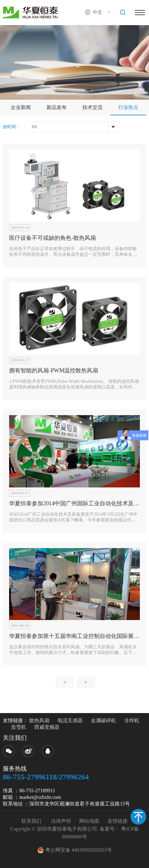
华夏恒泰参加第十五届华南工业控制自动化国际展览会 (77, 636)
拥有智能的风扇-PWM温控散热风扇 (54, 371)
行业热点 (128, 107)
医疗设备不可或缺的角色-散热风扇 (52, 238)
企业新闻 (21, 107)
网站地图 (89, 821)
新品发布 (57, 107)
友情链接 (118, 821)
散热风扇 (39, 720)
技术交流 (92, 107)
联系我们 (32, 821)
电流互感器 (70, 720)
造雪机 (19, 727)
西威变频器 (47, 727)
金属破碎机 (103, 720)
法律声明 (61, 821)
